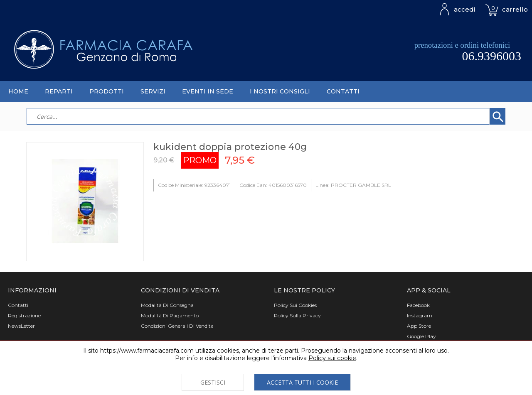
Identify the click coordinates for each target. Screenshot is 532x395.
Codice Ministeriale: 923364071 (194, 185)
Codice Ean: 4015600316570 (273, 185)
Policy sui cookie (332, 358)
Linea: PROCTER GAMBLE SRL (353, 185)
